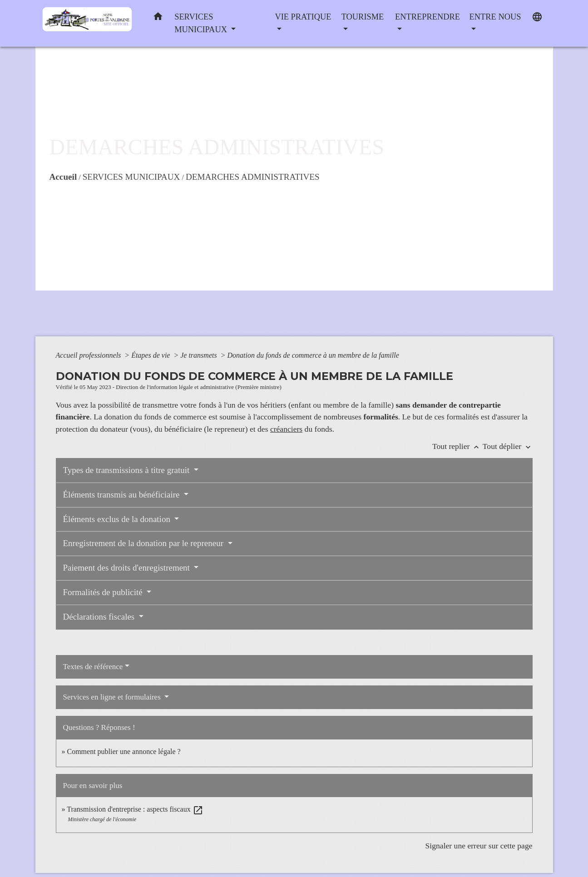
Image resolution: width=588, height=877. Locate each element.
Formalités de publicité (104, 592)
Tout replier (457, 446)
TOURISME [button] (363, 17)
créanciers (286, 429)
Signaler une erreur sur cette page (479, 846)
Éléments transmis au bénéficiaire (123, 495)
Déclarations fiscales (100, 617)
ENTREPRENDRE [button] (427, 17)
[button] (158, 18)
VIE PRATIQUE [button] (303, 17)
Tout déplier (508, 446)
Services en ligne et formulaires (113, 697)
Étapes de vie (151, 355)
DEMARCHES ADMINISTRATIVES (253, 177)
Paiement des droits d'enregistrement (128, 568)
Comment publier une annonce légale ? (124, 751)
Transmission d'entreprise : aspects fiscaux (135, 809)
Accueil (63, 177)
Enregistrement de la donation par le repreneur (144, 543)
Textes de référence (93, 667)
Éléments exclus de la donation (118, 519)
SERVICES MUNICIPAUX (131, 177)
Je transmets (199, 355)
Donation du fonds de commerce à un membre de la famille (313, 355)
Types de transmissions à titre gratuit (128, 470)
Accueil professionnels (89, 355)
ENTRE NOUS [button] (495, 17)
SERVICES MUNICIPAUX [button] (202, 23)
